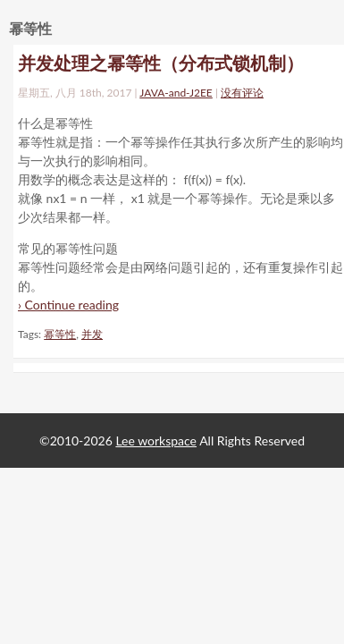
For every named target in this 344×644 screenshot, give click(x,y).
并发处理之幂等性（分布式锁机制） (161, 63)
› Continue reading (68, 305)
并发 (92, 334)
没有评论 (242, 93)
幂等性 (60, 334)
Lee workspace (156, 441)
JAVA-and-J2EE (176, 93)
